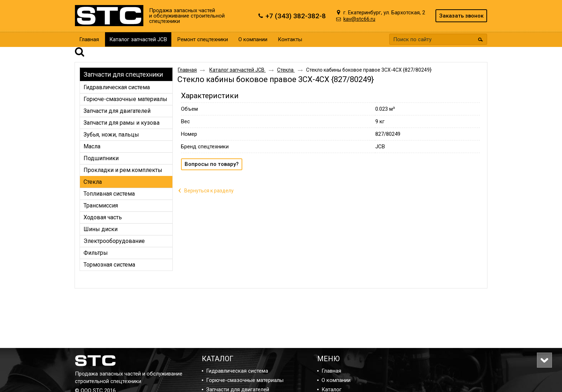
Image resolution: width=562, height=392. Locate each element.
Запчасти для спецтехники (123, 64)
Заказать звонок (461, 16)
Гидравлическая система (237, 371)
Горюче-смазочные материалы (245, 380)
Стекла (286, 60)
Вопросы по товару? (212, 154)
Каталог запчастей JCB (138, 39)
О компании (336, 380)
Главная (187, 60)
